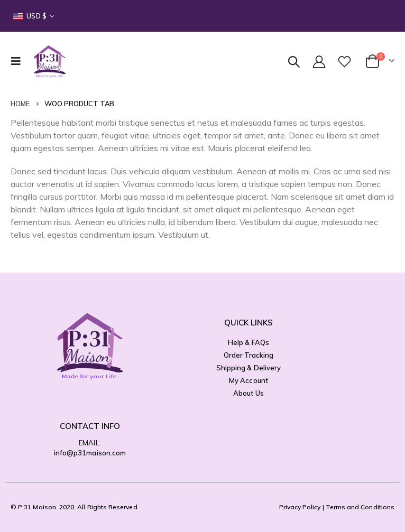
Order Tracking (249, 355)
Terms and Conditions (360, 507)
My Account (248, 380)
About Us (248, 393)
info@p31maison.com (90, 453)
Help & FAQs (248, 342)
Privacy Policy (300, 507)
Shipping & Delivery (248, 368)
